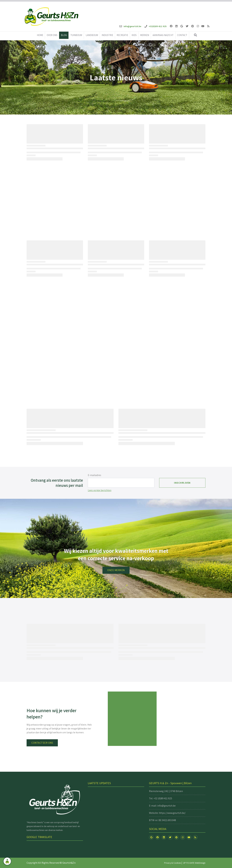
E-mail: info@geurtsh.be (162, 806)
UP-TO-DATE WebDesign (194, 863)
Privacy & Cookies (173, 863)
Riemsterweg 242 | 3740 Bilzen (166, 791)
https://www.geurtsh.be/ (172, 813)
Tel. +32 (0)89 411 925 (161, 798)
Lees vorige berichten (100, 490)
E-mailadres (94, 475)
